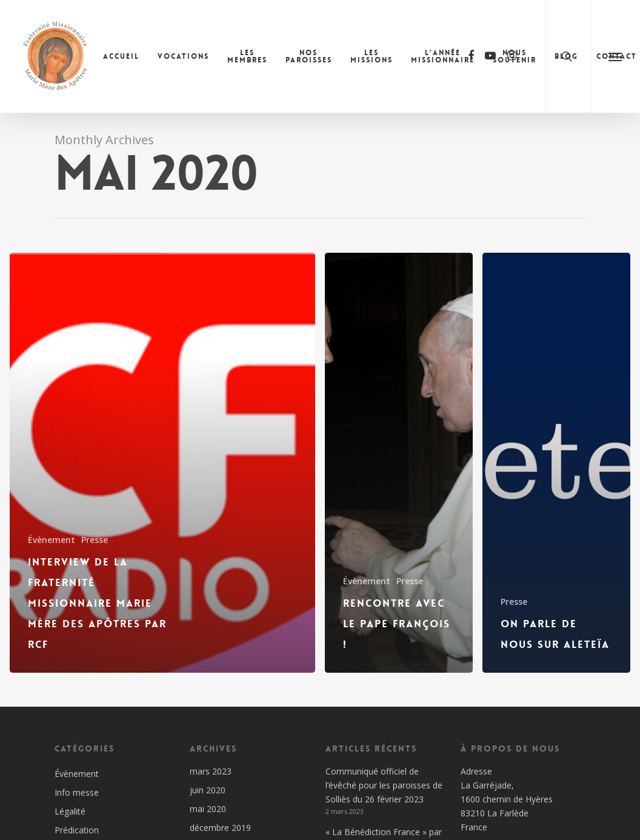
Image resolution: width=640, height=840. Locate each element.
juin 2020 (208, 790)
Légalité (70, 811)
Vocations (183, 56)
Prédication (77, 830)
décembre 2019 (220, 828)
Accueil (121, 56)
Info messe (77, 792)
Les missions (372, 56)
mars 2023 (211, 771)
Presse (95, 540)
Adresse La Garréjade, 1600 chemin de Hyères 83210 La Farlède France (507, 799)
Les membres (247, 56)
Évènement (52, 540)
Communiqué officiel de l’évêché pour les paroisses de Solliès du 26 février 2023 (384, 785)
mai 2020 (208, 809)
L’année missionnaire (443, 56)
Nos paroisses (309, 56)
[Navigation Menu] (615, 56)
